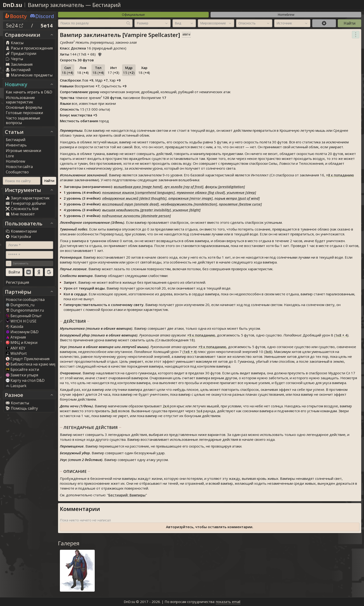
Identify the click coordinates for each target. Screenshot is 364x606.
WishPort (16, 353)
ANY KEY (16, 348)
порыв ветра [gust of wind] (237, 198)
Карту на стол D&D (25, 380)
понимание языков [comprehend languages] (138, 192)
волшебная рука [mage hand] (138, 187)
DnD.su (13, 5)
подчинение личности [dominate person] (136, 216)
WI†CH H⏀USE (21, 321)
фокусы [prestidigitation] (225, 187)
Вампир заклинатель (56, 5)
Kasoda (15, 326)
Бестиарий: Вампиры (127, 495)
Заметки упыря (22, 375)
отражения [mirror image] (190, 198)
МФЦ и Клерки (22, 343)
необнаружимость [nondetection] (189, 204)
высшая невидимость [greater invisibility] (136, 210)
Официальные (133, 15)
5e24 (15, 25)
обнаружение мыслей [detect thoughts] (134, 198)
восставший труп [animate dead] (130, 204)
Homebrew (286, 15)
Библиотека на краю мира (32, 364)
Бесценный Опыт (24, 316)
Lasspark (16, 386)
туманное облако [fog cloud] (201, 192)
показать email (228, 602)
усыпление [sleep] (241, 192)
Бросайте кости (22, 369)
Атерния (16, 337)
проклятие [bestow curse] (240, 204)
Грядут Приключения (28, 359)
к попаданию (340, 175)
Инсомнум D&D (22, 332)
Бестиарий (107, 5)
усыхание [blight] (187, 210)
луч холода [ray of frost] (184, 187)
